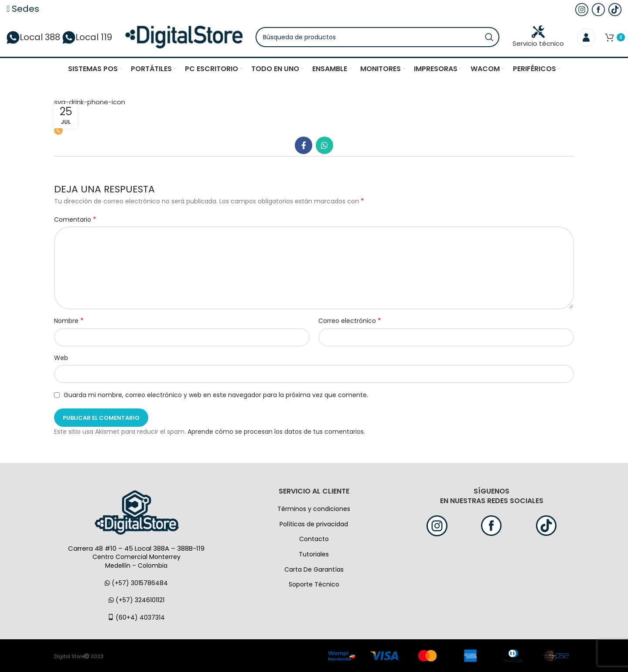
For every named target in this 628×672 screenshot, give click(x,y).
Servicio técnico (538, 37)
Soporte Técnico (314, 584)
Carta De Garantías (314, 569)
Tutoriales (314, 554)
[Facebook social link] (304, 145)
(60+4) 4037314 (136, 617)
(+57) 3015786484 (136, 583)
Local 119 (87, 37)
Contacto (314, 539)
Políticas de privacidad (314, 524)
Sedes (23, 9)
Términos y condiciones (314, 509)
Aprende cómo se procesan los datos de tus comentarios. (276, 432)
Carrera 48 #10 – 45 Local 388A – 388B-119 (136, 548)
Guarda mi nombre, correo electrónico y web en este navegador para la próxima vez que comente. (216, 395)
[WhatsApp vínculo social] (324, 145)
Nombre (69, 321)
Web (61, 358)
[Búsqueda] (377, 37)
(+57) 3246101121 (137, 600)
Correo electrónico (350, 321)
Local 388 (33, 37)
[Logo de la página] (184, 37)
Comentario (75, 219)
